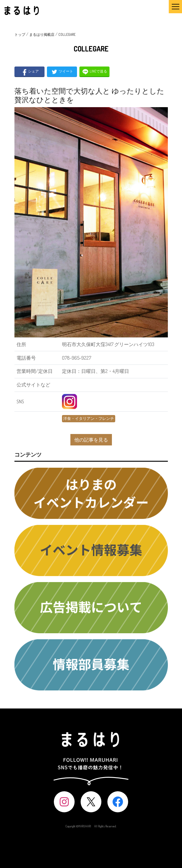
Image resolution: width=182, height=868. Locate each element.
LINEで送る (94, 72)
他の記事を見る (91, 440)
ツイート (62, 72)
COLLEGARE (67, 34)
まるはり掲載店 (42, 34)
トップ (20, 34)
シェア (29, 72)
